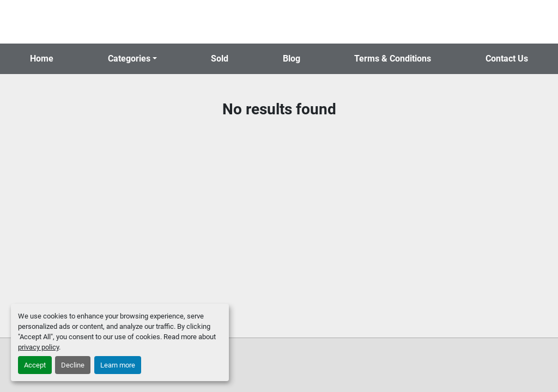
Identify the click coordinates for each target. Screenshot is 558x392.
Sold (220, 59)
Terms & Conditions (393, 59)
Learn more (118, 365)
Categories (129, 59)
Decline (73, 365)
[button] (132, 59)
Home (42, 59)
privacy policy (38, 347)
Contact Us (507, 59)
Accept (35, 365)
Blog (292, 59)
